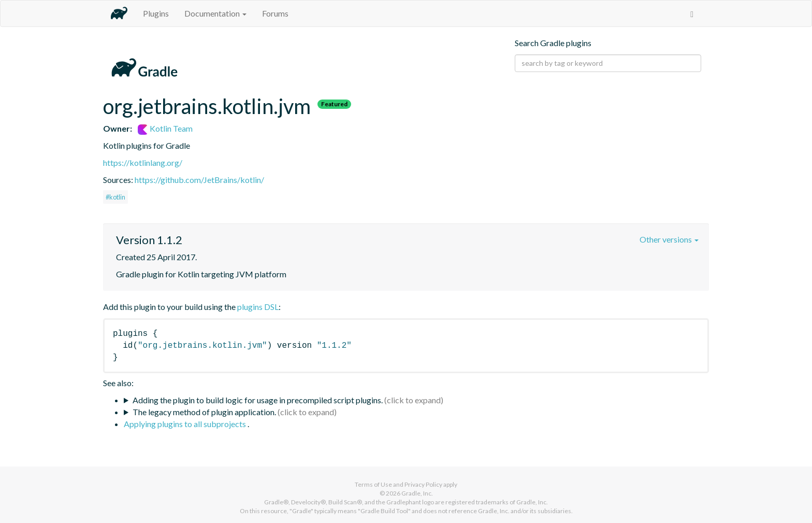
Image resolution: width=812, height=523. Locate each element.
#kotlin (115, 197)
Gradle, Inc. (417, 493)
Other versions (669, 239)
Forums (275, 13)
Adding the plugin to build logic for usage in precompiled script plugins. (258, 400)
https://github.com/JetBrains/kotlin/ (199, 180)
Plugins (156, 13)
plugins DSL (258, 307)
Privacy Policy (423, 484)
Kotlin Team (165, 128)
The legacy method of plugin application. (204, 412)
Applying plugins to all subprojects (186, 424)
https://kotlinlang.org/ (143, 162)
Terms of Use (373, 484)
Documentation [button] (215, 13)
